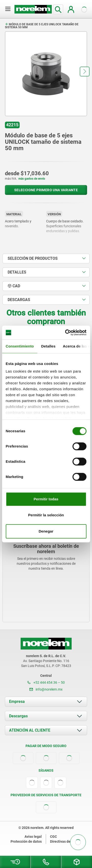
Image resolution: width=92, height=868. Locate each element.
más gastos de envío (32, 179)
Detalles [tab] (48, 346)
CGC (53, 837)
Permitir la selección (46, 515)
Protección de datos (26, 841)
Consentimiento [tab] (20, 346)
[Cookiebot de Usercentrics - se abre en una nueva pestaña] (66, 333)
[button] (85, 72)
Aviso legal (33, 837)
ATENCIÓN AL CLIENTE (30, 730)
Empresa (17, 702)
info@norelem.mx (46, 689)
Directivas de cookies (67, 841)
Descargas (18, 716)
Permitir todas (46, 499)
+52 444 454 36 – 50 (46, 682)
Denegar (46, 531)
